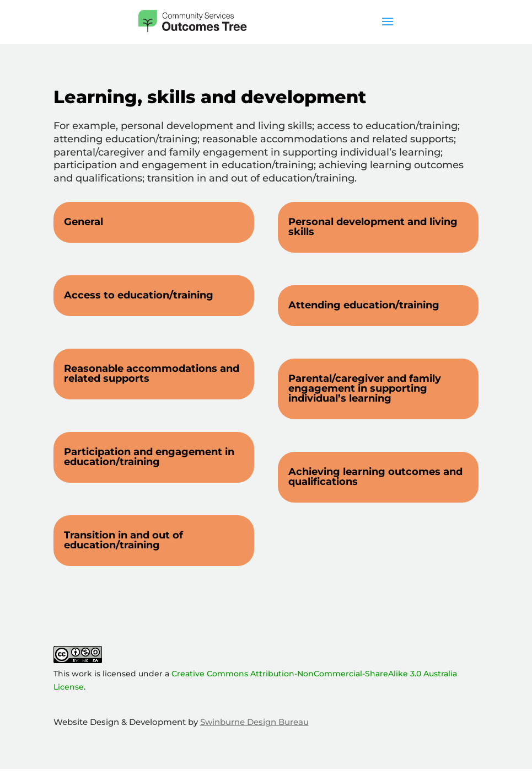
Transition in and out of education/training (123, 540)
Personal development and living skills (373, 227)
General (84, 222)
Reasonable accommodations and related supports (152, 373)
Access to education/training (139, 295)
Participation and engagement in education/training (149, 457)
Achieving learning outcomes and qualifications (375, 477)
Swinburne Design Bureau (254, 722)
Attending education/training (364, 305)
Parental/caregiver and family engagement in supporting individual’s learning (365, 388)
